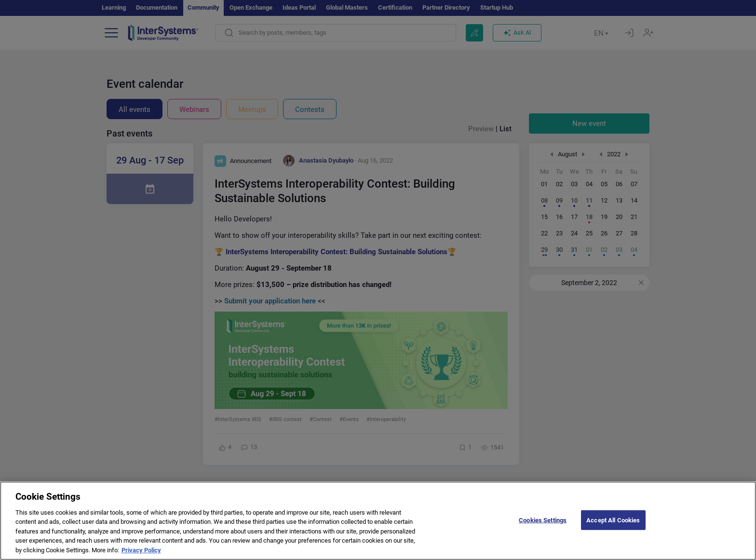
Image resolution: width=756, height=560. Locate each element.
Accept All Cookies (613, 528)
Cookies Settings (543, 528)
